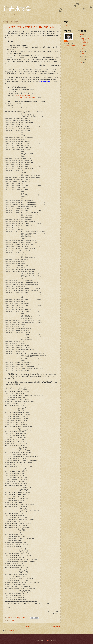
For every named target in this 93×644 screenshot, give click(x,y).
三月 (83, 57)
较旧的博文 (56, 626)
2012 (82, 62)
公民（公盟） (13, 620)
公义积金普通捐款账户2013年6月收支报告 (31, 27)
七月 (83, 36)
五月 (83, 51)
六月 (83, 49)
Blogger (49, 640)
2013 (82, 34)
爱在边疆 (84, 45)
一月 (83, 59)
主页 (28, 626)
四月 (83, 54)
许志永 (68, 41)
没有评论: (25, 618)
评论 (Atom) (11, 630)
